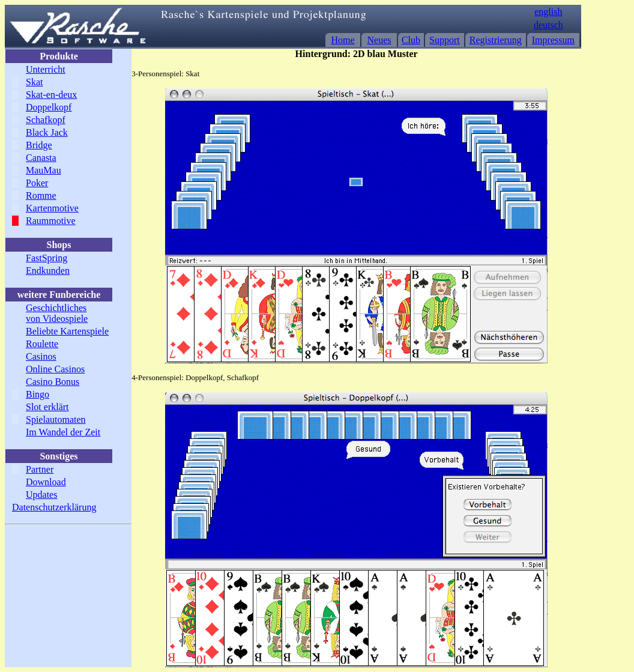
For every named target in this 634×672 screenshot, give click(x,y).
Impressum (553, 40)
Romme (41, 195)
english (548, 12)
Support (445, 40)
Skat (34, 82)
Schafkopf (46, 120)
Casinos (41, 356)
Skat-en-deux (51, 95)
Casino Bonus (53, 382)
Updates (41, 495)
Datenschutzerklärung (54, 507)
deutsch (548, 25)
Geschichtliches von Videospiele (57, 313)
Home (343, 40)
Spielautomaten (56, 419)
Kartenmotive (52, 208)
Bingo (38, 394)
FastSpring (47, 258)
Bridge (39, 145)
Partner (40, 469)
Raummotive (51, 221)
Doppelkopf (49, 107)
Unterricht (46, 69)
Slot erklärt (47, 407)
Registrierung (496, 40)
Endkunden (48, 271)
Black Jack (47, 132)
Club (411, 40)
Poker (37, 183)
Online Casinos (55, 369)
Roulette (42, 344)
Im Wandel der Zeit (63, 432)
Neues (379, 40)
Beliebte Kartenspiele (67, 331)
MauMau (44, 170)
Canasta (41, 158)
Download (46, 482)
